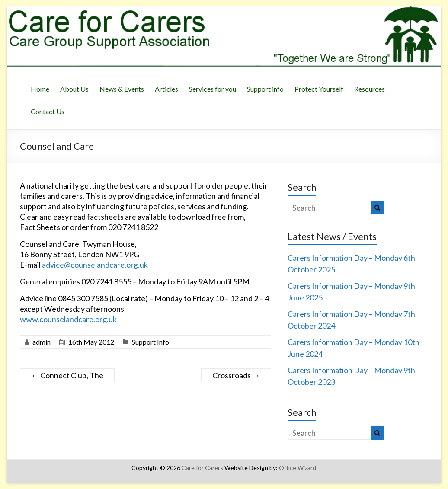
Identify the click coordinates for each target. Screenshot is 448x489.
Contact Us (48, 111)
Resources (370, 89)
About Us (74, 89)
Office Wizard (298, 468)
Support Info (150, 342)
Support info (265, 89)
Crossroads (236, 375)
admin (42, 342)
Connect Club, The (67, 375)
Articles (166, 89)
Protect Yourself (319, 89)
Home (40, 89)
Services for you (213, 89)
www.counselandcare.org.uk (68, 319)
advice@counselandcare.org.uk (95, 265)
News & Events (122, 89)
